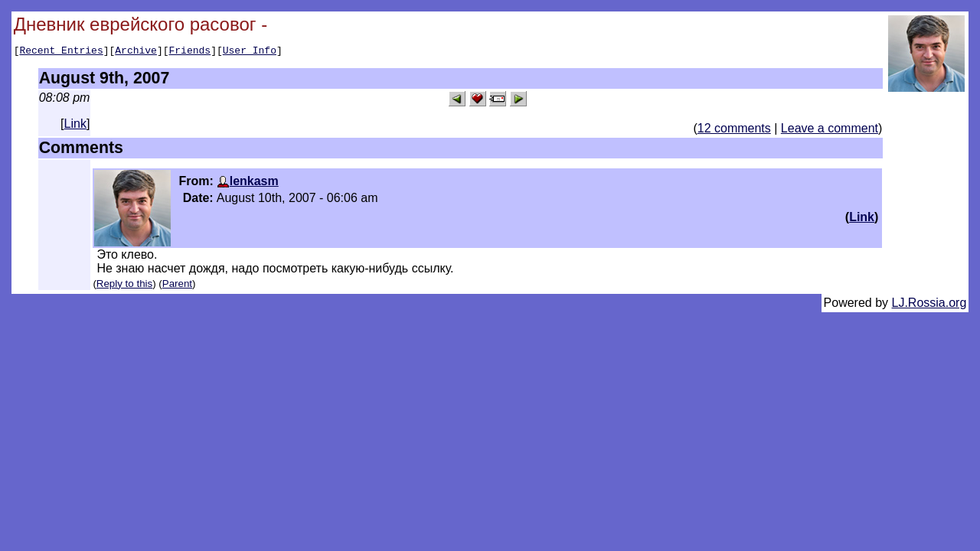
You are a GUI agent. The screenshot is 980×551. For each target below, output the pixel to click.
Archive (136, 52)
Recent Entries (61, 52)
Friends (190, 52)
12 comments (734, 130)
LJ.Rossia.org (929, 305)
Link (75, 126)
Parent (177, 286)
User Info (250, 52)
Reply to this (124, 286)
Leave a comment (830, 130)
